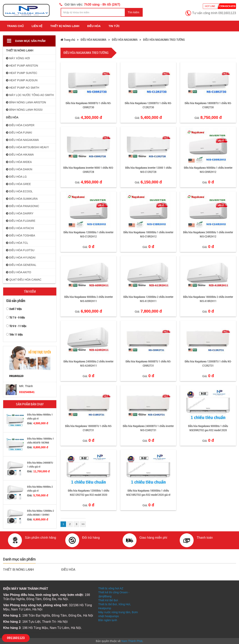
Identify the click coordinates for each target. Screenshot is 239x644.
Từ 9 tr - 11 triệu (18, 326)
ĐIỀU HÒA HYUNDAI (21, 258)
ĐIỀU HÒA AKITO (19, 272)
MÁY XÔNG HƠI (18, 58)
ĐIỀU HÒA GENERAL (21, 265)
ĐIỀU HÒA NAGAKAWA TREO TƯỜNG (164, 40)
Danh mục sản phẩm (26, 41)
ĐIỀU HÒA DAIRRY (20, 213)
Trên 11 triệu (16, 335)
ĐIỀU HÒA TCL (17, 243)
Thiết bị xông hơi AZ (111, 588)
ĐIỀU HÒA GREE (18, 184)
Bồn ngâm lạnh (108, 620)
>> (83, 524)
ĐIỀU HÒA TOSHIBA (20, 235)
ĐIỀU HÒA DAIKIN (19, 169)
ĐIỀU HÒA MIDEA (19, 162)
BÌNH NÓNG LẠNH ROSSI (24, 110)
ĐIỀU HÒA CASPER (20, 125)
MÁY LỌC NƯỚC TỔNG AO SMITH (30, 95)
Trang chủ (15, 26)
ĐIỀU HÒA (94, 26)
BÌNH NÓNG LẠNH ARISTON (26, 102)
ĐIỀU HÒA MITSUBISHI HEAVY (27, 147)
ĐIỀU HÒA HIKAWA (20, 155)
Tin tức (114, 26)
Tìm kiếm (134, 12)
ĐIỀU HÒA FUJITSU (20, 250)
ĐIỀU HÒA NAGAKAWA (22, 140)
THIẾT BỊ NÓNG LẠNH (65, 26)
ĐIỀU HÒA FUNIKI (19, 133)
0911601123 (16, 638)
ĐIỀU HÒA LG (16, 177)
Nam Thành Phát (132, 641)
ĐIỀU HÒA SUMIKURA (22, 199)
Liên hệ (37, 26)
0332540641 (27, 392)
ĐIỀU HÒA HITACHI (20, 228)
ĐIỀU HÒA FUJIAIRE (21, 221)
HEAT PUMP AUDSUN (22, 80)
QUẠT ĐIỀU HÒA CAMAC (24, 280)
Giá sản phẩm (16, 301)
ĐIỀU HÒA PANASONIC (23, 206)
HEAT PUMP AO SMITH (23, 88)
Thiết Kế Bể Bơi (108, 600)
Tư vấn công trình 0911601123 (214, 13)
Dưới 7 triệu (16, 309)
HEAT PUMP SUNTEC (22, 73)
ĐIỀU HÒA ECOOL (19, 191)
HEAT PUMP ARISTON (22, 66)
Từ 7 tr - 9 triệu (17, 317)
